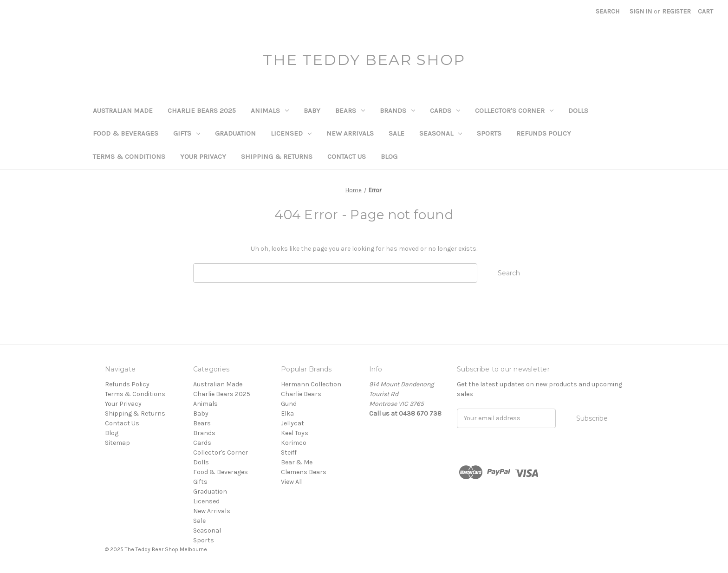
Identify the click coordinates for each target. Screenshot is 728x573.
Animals (270, 111)
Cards (445, 111)
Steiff (289, 453)
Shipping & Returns (277, 156)
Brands (397, 111)
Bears (350, 111)
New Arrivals (350, 133)
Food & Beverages (126, 133)
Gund (289, 404)
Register (676, 11)
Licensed (291, 133)
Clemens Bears (304, 472)
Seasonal (441, 133)
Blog (389, 156)
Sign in (641, 11)
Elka (287, 413)
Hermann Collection (311, 384)
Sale (396, 133)
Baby (312, 111)
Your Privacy (203, 156)
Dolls (578, 111)
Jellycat (292, 423)
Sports (489, 133)
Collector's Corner (514, 111)
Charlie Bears (301, 394)
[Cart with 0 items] (705, 11)
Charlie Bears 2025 (202, 111)
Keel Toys (295, 433)
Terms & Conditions (129, 156)
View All (292, 482)
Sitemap (117, 443)
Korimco (294, 443)
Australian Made (123, 111)
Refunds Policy (544, 133)
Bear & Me (297, 462)
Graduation (235, 133)
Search (608, 11)
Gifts (187, 133)
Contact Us (347, 156)
